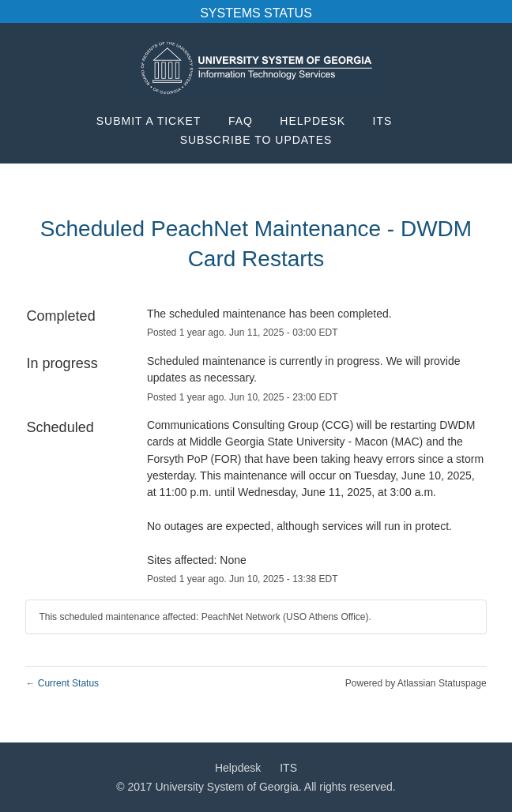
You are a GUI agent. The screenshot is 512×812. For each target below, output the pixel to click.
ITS (383, 121)
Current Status (62, 683)
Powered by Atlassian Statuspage (416, 683)
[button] (256, 140)
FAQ (241, 121)
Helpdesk (312, 121)
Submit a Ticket (149, 121)
